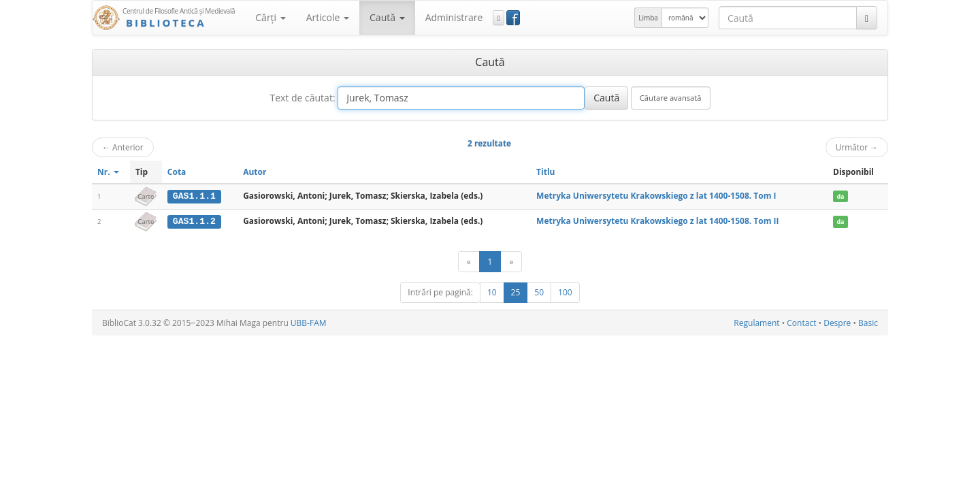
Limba (648, 18)
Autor (255, 172)
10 (492, 292)
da (840, 196)
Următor (857, 147)
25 (516, 292)
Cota (177, 172)
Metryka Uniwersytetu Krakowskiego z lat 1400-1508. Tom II (657, 221)
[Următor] (511, 261)
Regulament (756, 322)
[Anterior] (469, 261)
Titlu (545, 172)
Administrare (454, 17)
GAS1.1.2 (194, 221)
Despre (837, 322)
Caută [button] (387, 17)
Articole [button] (328, 17)
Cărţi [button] (270, 17)
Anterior (123, 147)
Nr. (108, 172)
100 (565, 292)
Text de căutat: (302, 98)
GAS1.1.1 (194, 196)
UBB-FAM (309, 322)
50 (539, 292)
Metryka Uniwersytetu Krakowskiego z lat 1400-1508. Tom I (656, 196)
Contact (801, 322)
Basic (868, 322)
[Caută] (867, 18)
